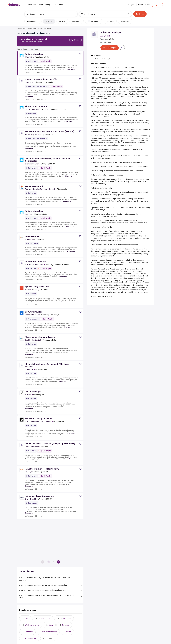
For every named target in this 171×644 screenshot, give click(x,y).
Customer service (50, 632)
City (27, 618)
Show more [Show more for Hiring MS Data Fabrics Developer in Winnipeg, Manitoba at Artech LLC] (63, 380)
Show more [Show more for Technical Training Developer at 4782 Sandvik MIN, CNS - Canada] (71, 432)
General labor (65, 618)
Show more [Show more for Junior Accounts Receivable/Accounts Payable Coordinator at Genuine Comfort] (69, 174)
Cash (51, 625)
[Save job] (80, 52)
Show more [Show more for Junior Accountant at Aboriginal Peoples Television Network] (67, 199)
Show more (48, 639)
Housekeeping (31, 639)
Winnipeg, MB (33, 29)
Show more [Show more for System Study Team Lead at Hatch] (65, 300)
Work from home (32, 625)
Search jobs (22, 29)
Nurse (69, 632)
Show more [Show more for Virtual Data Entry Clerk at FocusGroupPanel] (68, 120)
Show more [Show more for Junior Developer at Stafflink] (29, 407)
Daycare (66, 625)
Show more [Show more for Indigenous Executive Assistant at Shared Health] (29, 511)
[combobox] (51, 14)
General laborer (44, 618)
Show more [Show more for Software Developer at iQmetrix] (69, 225)
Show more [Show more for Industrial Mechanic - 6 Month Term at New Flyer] (29, 484)
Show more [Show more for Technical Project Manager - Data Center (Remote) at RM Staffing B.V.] (29, 147)
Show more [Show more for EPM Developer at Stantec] (71, 250)
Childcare (29, 632)
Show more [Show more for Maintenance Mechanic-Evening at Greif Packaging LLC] (29, 352)
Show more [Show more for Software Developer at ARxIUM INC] (71, 67)
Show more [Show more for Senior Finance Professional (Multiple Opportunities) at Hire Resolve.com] (73, 457)
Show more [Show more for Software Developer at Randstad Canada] (68, 325)
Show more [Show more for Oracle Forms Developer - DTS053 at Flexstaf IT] (29, 95)
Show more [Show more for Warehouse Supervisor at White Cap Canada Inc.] (63, 275)
